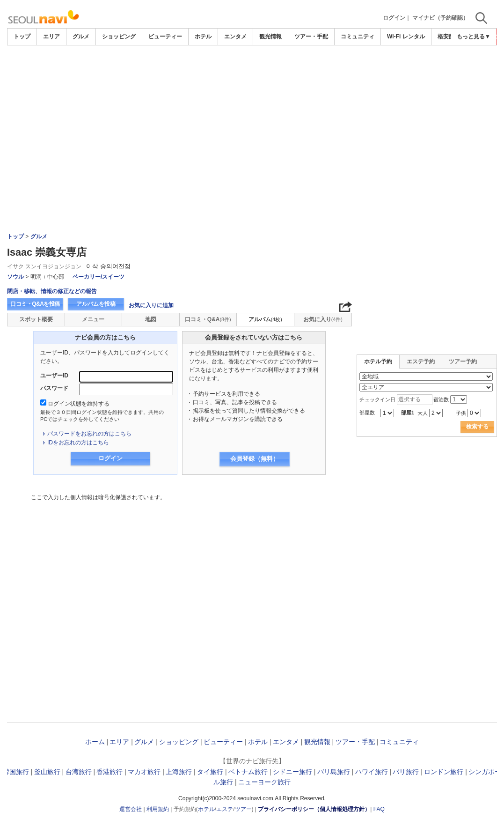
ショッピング (119, 37)
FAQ (379, 809)
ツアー (243, 809)
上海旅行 (179, 772)
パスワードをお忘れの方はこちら (89, 434)
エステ (225, 809)
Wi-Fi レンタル (406, 37)
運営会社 (131, 809)
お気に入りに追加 (151, 305)
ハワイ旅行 (372, 772)
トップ (22, 37)
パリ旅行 (406, 772)
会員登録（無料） (255, 459)
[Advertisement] (252, 116)
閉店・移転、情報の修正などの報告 (52, 291)
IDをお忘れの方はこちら (78, 443)
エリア (51, 37)
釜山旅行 (47, 772)
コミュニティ (358, 37)
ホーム (95, 742)
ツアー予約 (463, 362)
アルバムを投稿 (96, 304)
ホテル (203, 37)
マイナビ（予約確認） (440, 18)
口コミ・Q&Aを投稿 (35, 304)
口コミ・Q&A (208, 319)
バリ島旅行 (334, 772)
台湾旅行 (79, 772)
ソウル (15, 277)
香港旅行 (110, 772)
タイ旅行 (210, 772)
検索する (477, 427)
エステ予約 (421, 362)
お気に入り (323, 319)
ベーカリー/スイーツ (99, 277)
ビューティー (165, 37)
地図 (151, 319)
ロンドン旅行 (444, 772)
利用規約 (158, 809)
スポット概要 (36, 319)
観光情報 (270, 37)
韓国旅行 (16, 772)
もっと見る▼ (474, 37)
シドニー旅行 (292, 772)
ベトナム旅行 (248, 772)
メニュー (93, 319)
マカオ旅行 (144, 772)
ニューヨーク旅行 (264, 782)
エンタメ (235, 37)
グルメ (81, 37)
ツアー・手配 (311, 37)
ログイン (394, 18)
